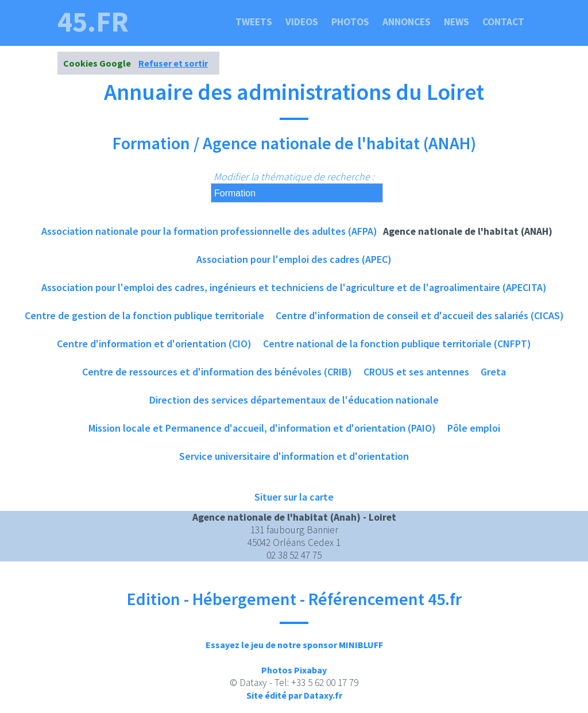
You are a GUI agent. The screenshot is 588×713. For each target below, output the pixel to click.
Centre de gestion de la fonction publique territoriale (144, 315)
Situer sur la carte (294, 497)
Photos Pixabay (294, 670)
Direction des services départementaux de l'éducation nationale (294, 400)
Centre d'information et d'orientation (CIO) (154, 344)
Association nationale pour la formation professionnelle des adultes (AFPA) (209, 231)
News (457, 22)
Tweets (254, 22)
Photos (350, 22)
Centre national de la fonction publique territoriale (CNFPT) (397, 344)
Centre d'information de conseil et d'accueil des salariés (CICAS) (420, 315)
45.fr (93, 22)
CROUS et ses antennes (416, 372)
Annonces (407, 22)
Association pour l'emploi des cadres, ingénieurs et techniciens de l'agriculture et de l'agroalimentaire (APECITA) (294, 287)
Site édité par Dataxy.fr (294, 695)
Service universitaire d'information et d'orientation (294, 456)
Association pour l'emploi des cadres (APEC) (294, 259)
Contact (503, 22)
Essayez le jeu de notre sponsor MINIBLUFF (294, 645)
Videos (302, 22)
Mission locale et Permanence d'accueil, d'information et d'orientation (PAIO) (262, 428)
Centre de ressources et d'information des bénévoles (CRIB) (217, 372)
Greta (493, 372)
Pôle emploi (474, 428)
